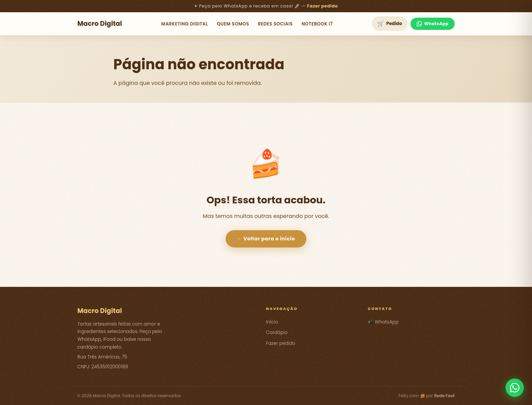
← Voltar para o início (266, 239)
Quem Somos (233, 24)
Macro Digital (100, 24)
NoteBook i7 (317, 24)
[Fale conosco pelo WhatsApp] (515, 388)
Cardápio (277, 333)
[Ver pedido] (390, 24)
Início (272, 322)
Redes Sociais (275, 24)
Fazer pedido (322, 6)
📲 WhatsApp (383, 322)
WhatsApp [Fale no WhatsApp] (433, 24)
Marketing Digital (185, 24)
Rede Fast (444, 396)
